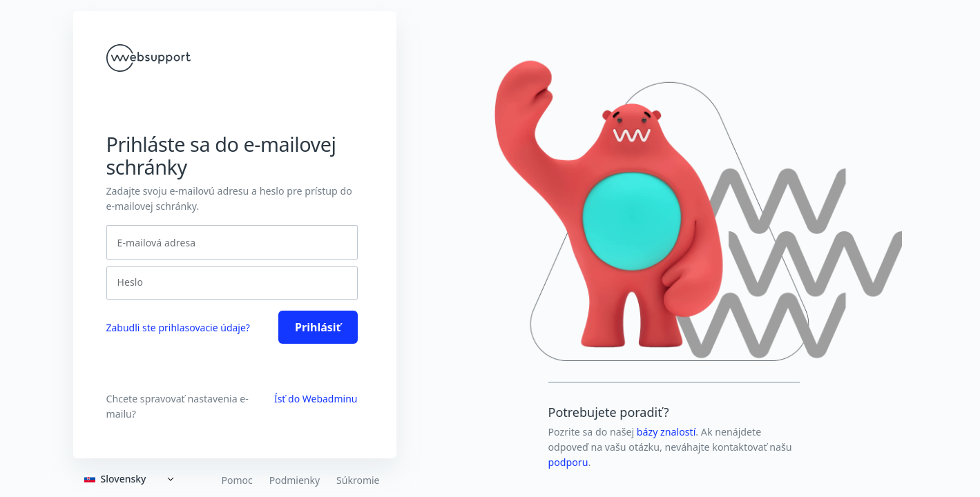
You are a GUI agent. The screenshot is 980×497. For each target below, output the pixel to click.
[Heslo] (228, 282)
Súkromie (358, 480)
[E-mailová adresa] (232, 242)
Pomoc (237, 480)
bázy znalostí (666, 432)
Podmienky (295, 480)
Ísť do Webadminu (316, 399)
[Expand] (132, 479)
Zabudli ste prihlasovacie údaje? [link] (178, 328)
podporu (568, 462)
